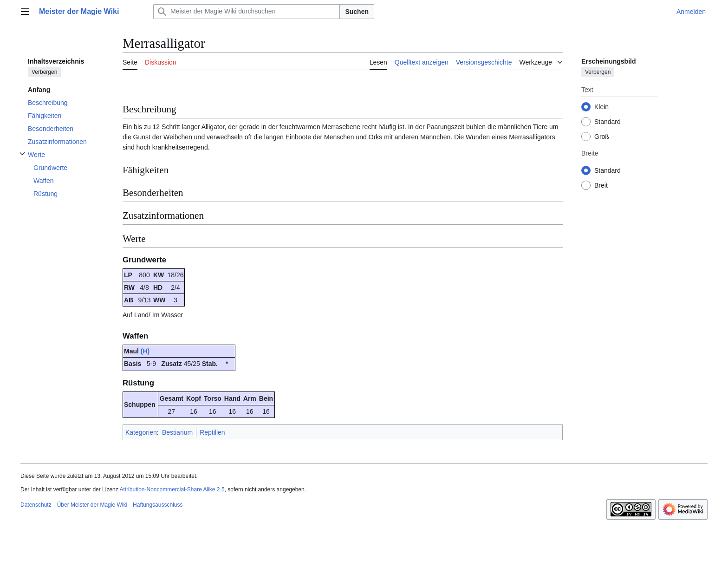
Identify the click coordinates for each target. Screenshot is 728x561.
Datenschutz (36, 505)
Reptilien (212, 432)
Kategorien (141, 432)
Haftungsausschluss (158, 505)
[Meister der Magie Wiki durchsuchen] (247, 12)
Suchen (357, 12)
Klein (601, 107)
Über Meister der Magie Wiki (92, 505)
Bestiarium (177, 432)
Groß (602, 137)
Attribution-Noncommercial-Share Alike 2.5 (172, 489)
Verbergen (44, 72)
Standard (608, 122)
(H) (145, 351)
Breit (601, 185)
